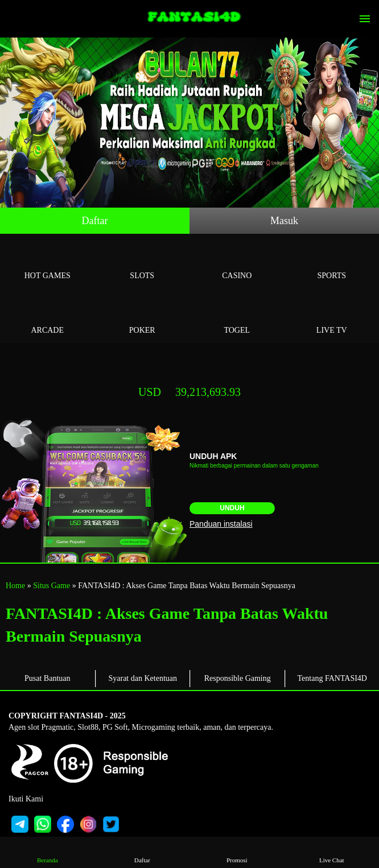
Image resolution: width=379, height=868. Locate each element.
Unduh (232, 508)
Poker (143, 317)
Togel (237, 317)
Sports (332, 263)
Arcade (48, 317)
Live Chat (331, 852)
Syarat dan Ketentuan (143, 678)
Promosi (237, 852)
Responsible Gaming (238, 678)
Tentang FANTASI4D (332, 678)
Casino (237, 263)
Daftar (95, 221)
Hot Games (48, 263)
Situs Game (52, 586)
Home (15, 586)
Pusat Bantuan (48, 678)
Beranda (48, 852)
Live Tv (332, 317)
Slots (143, 263)
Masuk (284, 221)
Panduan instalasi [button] (221, 524)
